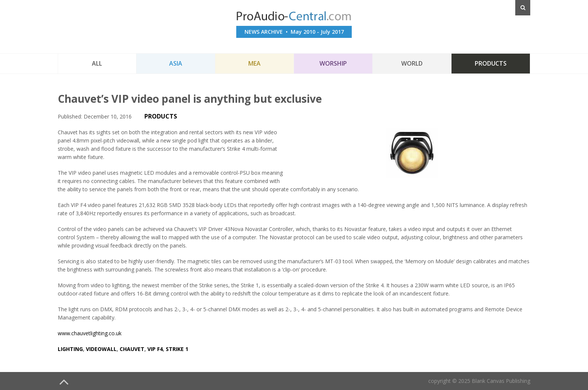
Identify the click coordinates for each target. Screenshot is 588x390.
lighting (70, 349)
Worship (333, 63)
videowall (101, 349)
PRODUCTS (161, 116)
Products (491, 63)
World (412, 63)
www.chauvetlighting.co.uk (90, 333)
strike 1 (177, 349)
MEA (254, 63)
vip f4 (155, 349)
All (97, 63)
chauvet (132, 349)
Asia (176, 63)
